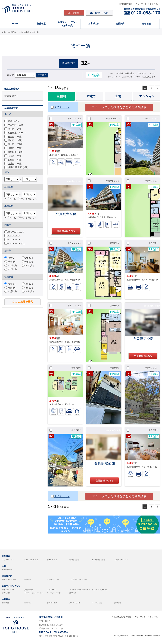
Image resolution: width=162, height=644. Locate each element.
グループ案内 (75, 603)
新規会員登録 (7, 569)
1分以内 (27, 284)
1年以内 (27, 258)
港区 (10, 121)
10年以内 (11, 266)
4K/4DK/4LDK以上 (16, 243)
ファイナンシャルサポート (80, 590)
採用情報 (118, 603)
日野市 (11, 148)
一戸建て (90, 96)
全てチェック (60, 107)
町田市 (11, 144)
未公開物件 (74, 13)
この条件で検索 (22, 302)
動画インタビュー (9, 579)
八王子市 (12, 133)
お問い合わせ (99, 13)
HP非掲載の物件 (125, 4)
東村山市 (12, 152)
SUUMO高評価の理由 (122, 617)
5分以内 (10, 288)
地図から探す (75, 560)
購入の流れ (6, 593)
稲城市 (11, 164)
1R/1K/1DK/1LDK (16, 232)
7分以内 (27, 288)
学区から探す (52, 560)
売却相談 (146, 24)
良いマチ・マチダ (54, 593)
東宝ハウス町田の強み (100, 590)
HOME (15, 24)
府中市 (11, 137)
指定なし (11, 258)
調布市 (11, 140)
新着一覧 (28, 579)
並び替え (42, 75)
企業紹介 (28, 603)
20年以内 (11, 269)
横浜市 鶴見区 (15, 167)
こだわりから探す (121, 560)
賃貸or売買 (29, 590)
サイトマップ (141, 4)
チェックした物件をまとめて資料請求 (119, 107)
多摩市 (11, 160)
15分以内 (28, 291)
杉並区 (11, 129)
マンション (147, 96)
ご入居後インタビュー (78, 579)
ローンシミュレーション (34, 593)
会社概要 (5, 603)
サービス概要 (52, 603)
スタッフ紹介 (97, 603)
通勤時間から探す (99, 560)
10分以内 (11, 291)
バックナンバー (53, 579)
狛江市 (11, 156)
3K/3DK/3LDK (14, 240)
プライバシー (154, 4)
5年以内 (27, 262)
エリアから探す (8, 560)
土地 (118, 96)
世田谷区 (12, 125)
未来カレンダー (8, 590)
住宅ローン (51, 590)
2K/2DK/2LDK (14, 236)
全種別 (61, 96)
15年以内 (28, 266)
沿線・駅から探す (31, 560)
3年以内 (10, 262)
